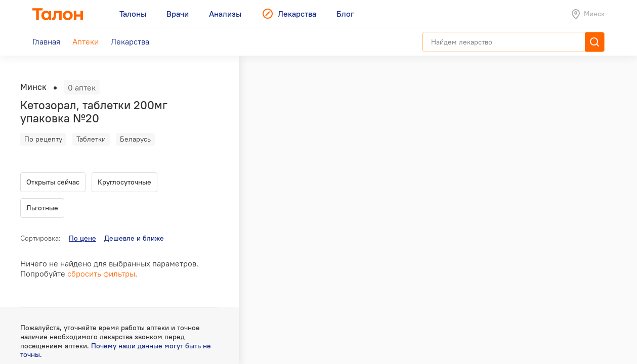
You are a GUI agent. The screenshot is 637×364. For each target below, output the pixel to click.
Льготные (42, 208)
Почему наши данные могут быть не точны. (116, 350)
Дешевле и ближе (134, 238)
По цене (82, 238)
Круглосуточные (124, 182)
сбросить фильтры (101, 274)
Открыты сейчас (53, 182)
